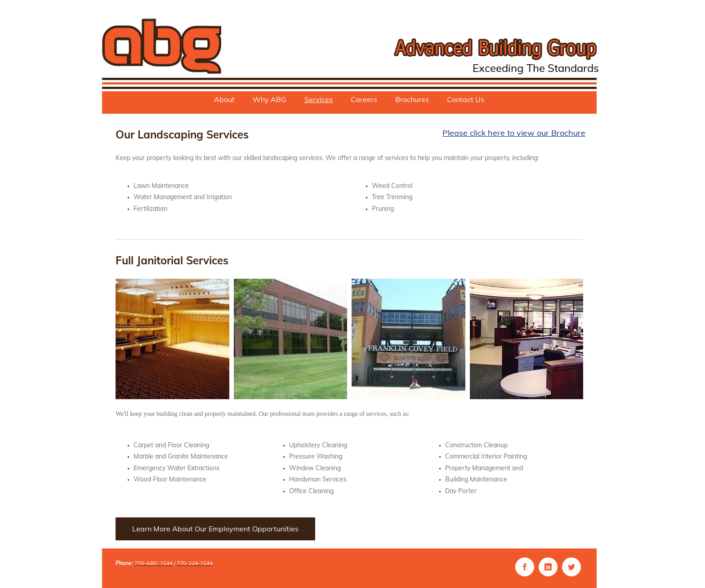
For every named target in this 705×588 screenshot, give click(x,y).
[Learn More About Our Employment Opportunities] (215, 529)
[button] (172, 339)
